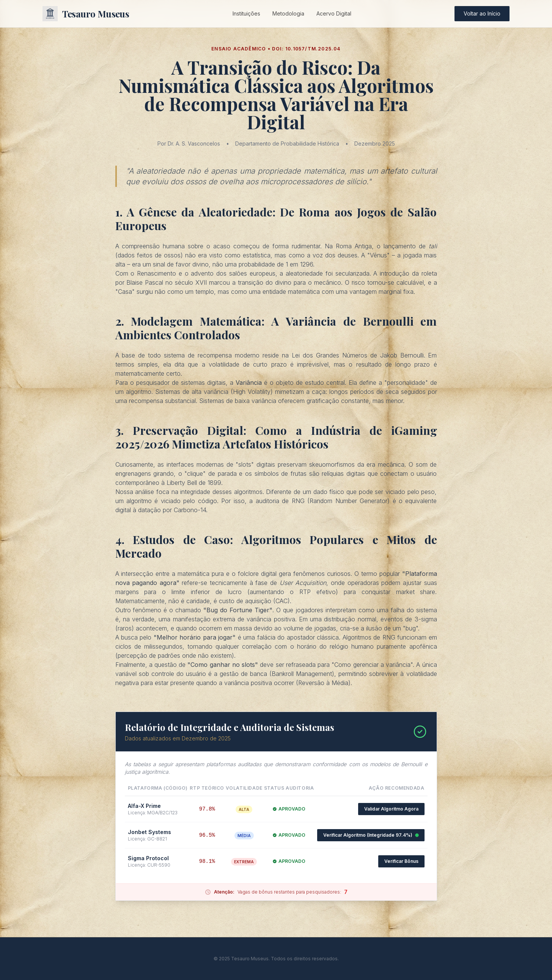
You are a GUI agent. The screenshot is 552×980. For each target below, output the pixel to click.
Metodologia (288, 13)
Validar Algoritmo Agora (391, 809)
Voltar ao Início (482, 13)
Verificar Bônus (401, 861)
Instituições (246, 13)
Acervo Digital (334, 13)
